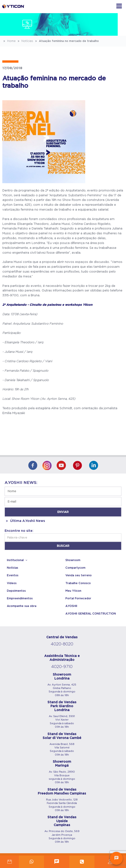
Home (9, 41)
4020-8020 (62, 644)
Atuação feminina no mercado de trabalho (66, 41)
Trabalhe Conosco (78, 583)
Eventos (13, 575)
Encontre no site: (19, 531)
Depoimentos (16, 591)
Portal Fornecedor (78, 598)
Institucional (18, 560)
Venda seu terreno (79, 575)
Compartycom (75, 568)
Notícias (25, 41)
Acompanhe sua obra (22, 606)
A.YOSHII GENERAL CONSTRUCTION (91, 614)
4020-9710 (62, 667)
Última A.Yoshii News (25, 521)
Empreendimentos (20, 598)
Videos (12, 583)
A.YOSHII (71, 606)
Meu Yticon (73, 591)
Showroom (73, 560)
